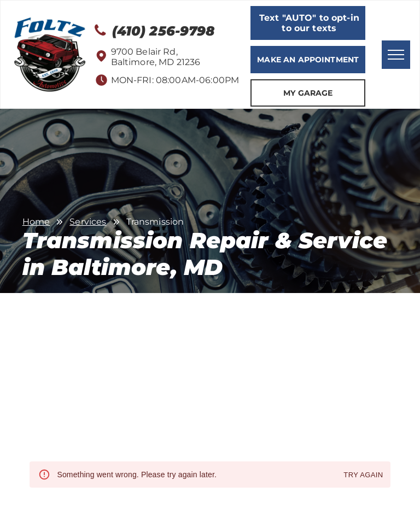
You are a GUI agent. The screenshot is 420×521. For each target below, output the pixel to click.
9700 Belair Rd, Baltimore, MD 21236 (156, 57)
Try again (363, 475)
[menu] (396, 55)
